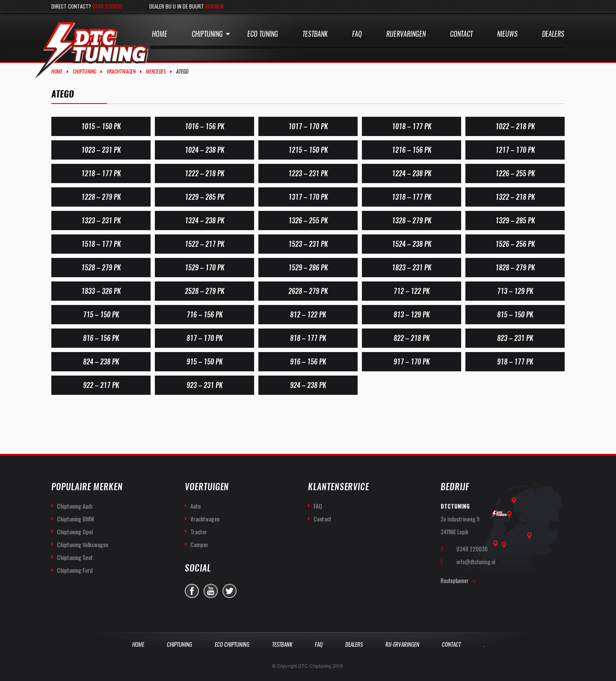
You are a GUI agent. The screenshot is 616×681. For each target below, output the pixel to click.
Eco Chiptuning (232, 644)
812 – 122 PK (308, 315)
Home (160, 34)
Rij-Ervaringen (402, 644)
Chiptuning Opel (75, 531)
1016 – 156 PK (204, 126)
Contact (461, 34)
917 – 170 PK (412, 362)
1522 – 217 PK (204, 244)
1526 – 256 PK (515, 244)
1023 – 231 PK (101, 150)
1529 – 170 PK (204, 268)
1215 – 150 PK (308, 150)
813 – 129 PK (412, 315)
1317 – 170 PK (308, 197)
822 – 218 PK (412, 338)
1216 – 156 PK (412, 150)
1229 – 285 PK (204, 197)
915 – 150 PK (204, 362)
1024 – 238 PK (204, 150)
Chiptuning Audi (75, 506)
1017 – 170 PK (308, 126)
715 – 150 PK (101, 315)
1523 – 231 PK (308, 244)
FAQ (318, 506)
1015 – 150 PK (101, 126)
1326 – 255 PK (308, 221)
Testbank (315, 34)
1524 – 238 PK (412, 244)
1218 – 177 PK (101, 173)
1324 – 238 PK (204, 221)
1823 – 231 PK (412, 268)
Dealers (553, 34)
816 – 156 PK (101, 338)
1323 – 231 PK (101, 221)
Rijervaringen (406, 34)
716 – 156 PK (204, 315)
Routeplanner (455, 580)
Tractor (199, 531)
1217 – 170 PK (515, 150)
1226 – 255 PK (515, 173)
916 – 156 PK (308, 362)
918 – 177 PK (515, 362)
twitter (230, 591)
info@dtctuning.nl (476, 562)
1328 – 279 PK (412, 221)
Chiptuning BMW (76, 519)
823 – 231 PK (515, 338)
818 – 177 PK (308, 338)
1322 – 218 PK (515, 197)
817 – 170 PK (204, 338)
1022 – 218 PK (515, 126)
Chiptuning (207, 34)
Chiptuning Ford (75, 570)
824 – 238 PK (101, 362)
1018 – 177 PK (412, 126)
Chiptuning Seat (75, 557)
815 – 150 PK (515, 315)
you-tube (211, 591)
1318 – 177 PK (412, 197)
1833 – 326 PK (101, 291)
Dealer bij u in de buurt (187, 6)
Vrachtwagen (121, 71)
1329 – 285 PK (515, 221)
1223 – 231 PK (308, 173)
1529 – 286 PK (308, 268)
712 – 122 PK (412, 291)
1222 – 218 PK (204, 173)
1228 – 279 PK (101, 197)
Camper (199, 544)
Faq (357, 34)
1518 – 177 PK (101, 244)
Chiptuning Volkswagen (83, 544)
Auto (195, 506)
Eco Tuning (263, 34)
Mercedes (156, 71)
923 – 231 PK (204, 385)
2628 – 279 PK (308, 291)
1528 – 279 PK (101, 268)
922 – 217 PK (101, 385)
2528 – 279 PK (204, 291)
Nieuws (507, 34)
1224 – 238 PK (412, 173)
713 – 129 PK (515, 291)
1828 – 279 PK (515, 268)
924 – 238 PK (308, 385)
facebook (192, 591)
